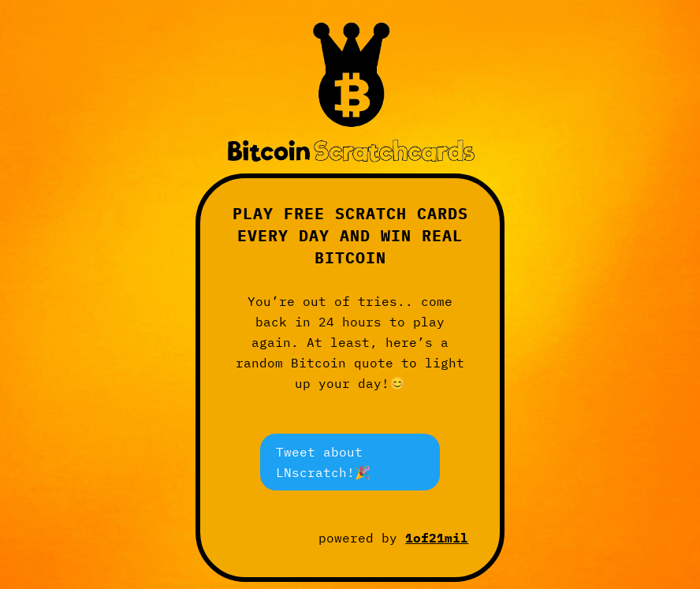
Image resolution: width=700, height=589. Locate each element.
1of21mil (437, 537)
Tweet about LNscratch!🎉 (323, 462)
